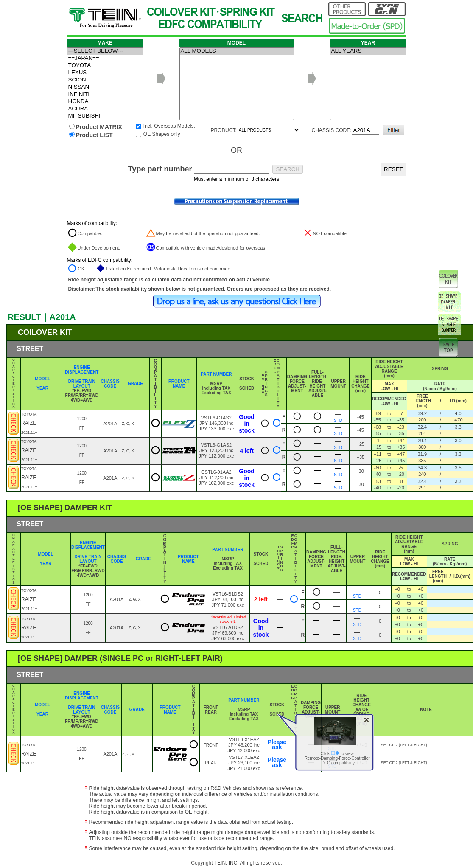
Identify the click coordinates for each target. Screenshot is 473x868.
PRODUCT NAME (179, 384)
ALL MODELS (237, 51)
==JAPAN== (105, 58)
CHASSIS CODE (110, 384)
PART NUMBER (216, 374)
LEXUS (105, 73)
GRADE (135, 383)
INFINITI (105, 94)
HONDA (105, 102)
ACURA (105, 109)
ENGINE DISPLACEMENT (82, 370)
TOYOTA (105, 66)
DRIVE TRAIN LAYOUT (82, 384)
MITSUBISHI (105, 116)
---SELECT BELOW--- (105, 51)
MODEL (42, 379)
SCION (105, 80)
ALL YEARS (368, 51)
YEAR (42, 388)
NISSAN (105, 87)
